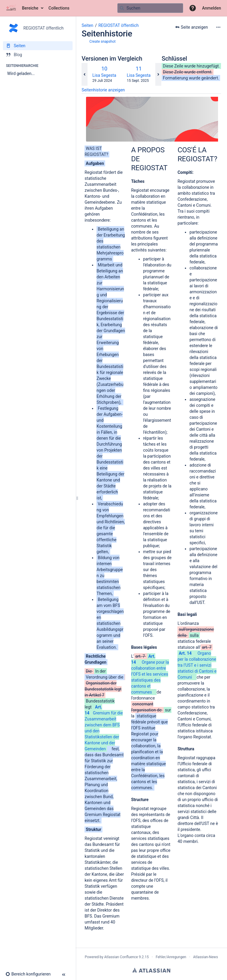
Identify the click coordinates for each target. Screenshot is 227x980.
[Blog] (38, 55)
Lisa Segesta (104, 75)
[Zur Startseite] (11, 8)
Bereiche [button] (30, 8)
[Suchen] (122, 8)
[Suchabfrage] (150, 8)
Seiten (87, 25)
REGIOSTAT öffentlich (118, 25)
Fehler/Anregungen (171, 957)
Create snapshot (102, 42)
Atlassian (151, 970)
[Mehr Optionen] (218, 27)
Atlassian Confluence (121, 957)
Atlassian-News (206, 957)
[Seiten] (38, 46)
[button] (193, 8)
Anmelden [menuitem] (212, 8)
